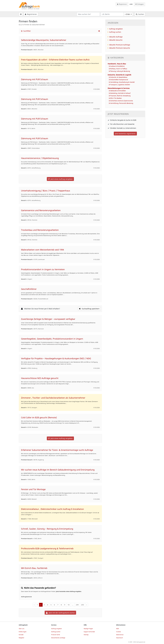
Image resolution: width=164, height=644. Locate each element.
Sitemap (86, 635)
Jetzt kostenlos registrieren (125, 134)
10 (69, 605)
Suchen (140, 14)
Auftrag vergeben (116, 29)
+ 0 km (128, 14)
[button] (99, 31)
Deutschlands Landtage (58, 638)
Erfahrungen (23, 632)
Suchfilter (26, 31)
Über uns (22, 629)
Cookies (119, 632)
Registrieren (122, 4)
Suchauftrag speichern (89, 309)
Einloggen (140, 4)
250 (82, 605)
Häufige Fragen (88, 629)
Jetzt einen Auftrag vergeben (60, 179)
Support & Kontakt (89, 632)
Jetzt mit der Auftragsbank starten (60, 613)
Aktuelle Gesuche (116, 40)
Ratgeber (22, 638)
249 (77, 605)
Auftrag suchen (115, 32)
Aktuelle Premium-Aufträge (120, 45)
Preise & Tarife (56, 635)
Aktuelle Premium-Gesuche (120, 48)
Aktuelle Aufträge (116, 37)
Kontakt (21, 635)
